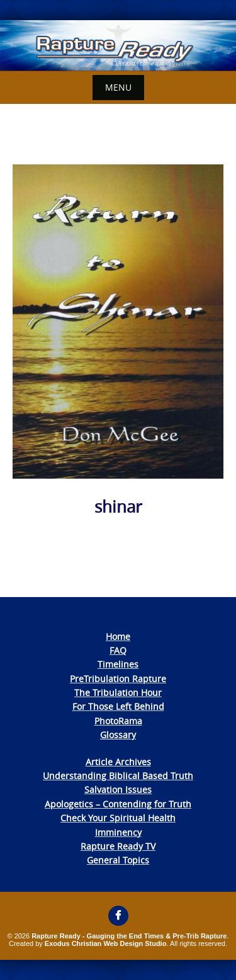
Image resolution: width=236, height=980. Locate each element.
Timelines (118, 664)
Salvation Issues (118, 789)
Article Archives (118, 762)
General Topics (118, 860)
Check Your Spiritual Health (118, 818)
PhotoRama (118, 721)
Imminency (118, 832)
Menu (118, 87)
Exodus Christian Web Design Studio (106, 943)
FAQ (118, 650)
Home (118, 636)
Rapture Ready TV (118, 846)
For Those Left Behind (118, 706)
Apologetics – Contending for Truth (118, 804)
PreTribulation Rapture (118, 679)
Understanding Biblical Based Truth (118, 776)
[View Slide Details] (118, 46)
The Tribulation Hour (118, 692)
